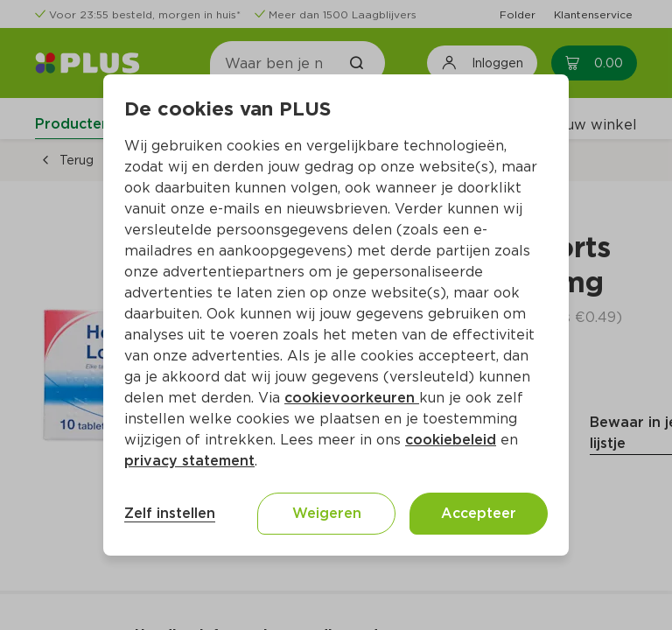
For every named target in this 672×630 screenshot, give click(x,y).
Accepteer (479, 513)
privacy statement (189, 461)
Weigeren (327, 513)
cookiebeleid (451, 440)
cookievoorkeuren (352, 398)
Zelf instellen (170, 513)
